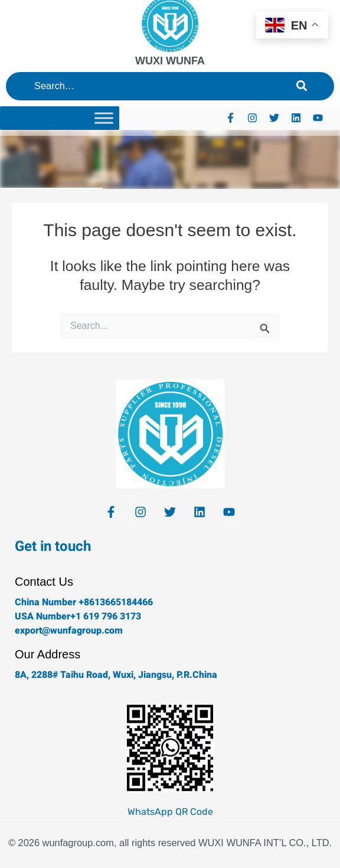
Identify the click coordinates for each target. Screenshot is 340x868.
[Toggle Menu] (104, 118)
